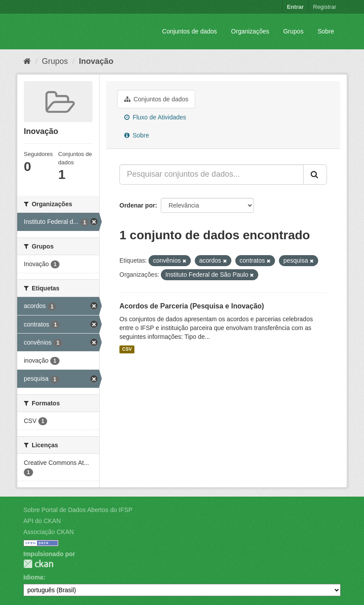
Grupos (293, 31)
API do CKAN (42, 521)
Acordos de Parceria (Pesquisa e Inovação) (192, 306)
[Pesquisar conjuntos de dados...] (212, 174)
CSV (127, 349)
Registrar (325, 7)
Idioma (33, 577)
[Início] (27, 61)
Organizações (250, 31)
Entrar (295, 7)
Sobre (326, 31)
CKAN (38, 564)
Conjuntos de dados (190, 31)
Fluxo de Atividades (155, 117)
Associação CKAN (48, 532)
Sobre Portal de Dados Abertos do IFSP (78, 510)
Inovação (96, 61)
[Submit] (315, 174)
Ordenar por (137, 205)
